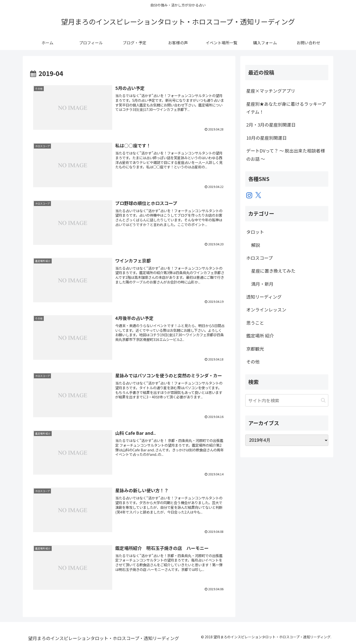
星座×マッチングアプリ (271, 91)
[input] (287, 400)
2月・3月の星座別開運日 (271, 125)
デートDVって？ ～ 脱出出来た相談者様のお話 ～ (286, 155)
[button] (323, 400)
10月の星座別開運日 (267, 138)
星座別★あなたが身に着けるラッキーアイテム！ (286, 108)
